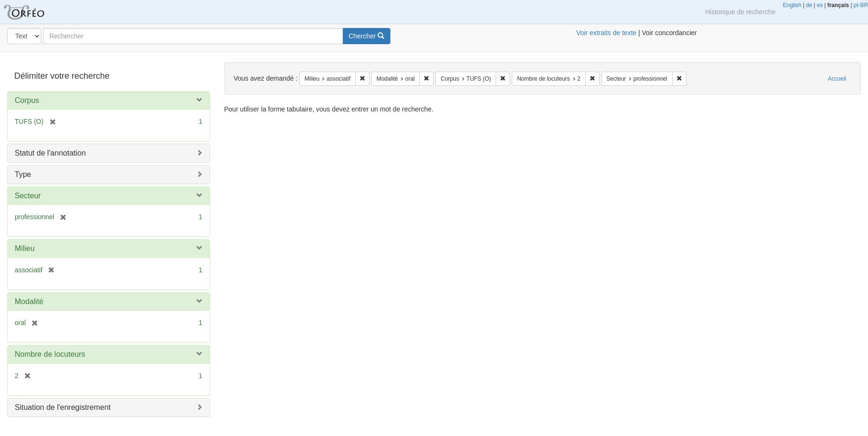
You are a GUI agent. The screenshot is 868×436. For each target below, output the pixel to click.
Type (23, 174)
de (809, 5)
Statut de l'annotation (50, 153)
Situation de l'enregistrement (63, 407)
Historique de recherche (741, 12)
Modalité (29, 301)
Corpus (27, 100)
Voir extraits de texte (606, 33)
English (792, 5)
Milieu (25, 248)
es (820, 5)
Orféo (36, 12)
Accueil (837, 79)
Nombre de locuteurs (50, 354)
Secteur (28, 196)
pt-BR (861, 5)
